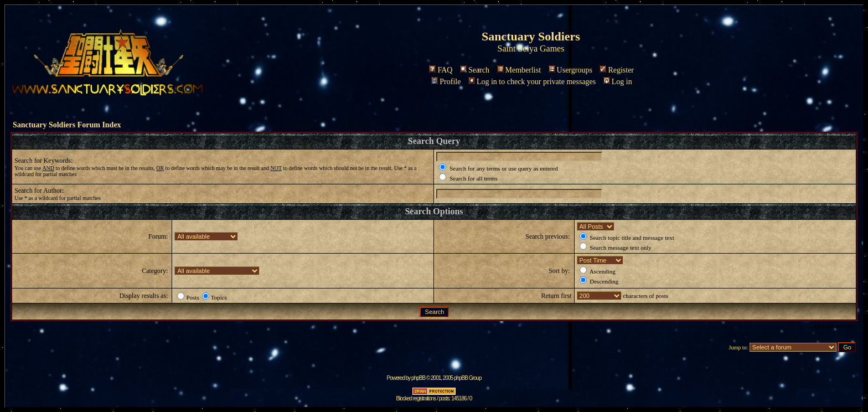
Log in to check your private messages (532, 82)
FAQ (441, 70)
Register (617, 70)
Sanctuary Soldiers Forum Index (67, 125)
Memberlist (519, 70)
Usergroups (570, 70)
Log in (618, 82)
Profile (446, 82)
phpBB (418, 378)
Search (475, 70)
